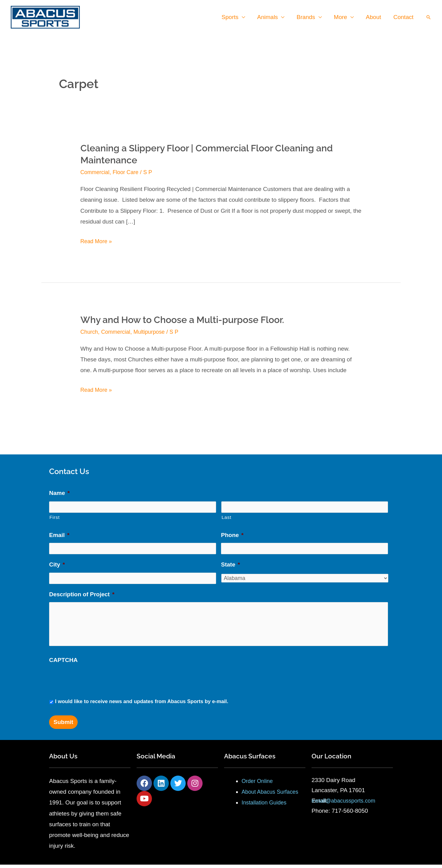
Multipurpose (153, 332)
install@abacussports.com (346, 804)
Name (59, 493)
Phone (232, 534)
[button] (428, 17)
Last (227, 517)
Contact (404, 17)
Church (90, 332)
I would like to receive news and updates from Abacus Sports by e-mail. (142, 705)
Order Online (258, 784)
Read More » (97, 241)
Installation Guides (266, 806)
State (231, 563)
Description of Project (82, 592)
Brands (308, 17)
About (374, 17)
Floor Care (129, 172)
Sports (233, 17)
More (342, 17)
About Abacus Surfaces (272, 795)
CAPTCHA (63, 663)
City (57, 563)
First (54, 517)
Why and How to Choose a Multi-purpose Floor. (182, 320)
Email (59, 534)
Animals (270, 17)
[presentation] (96, 683)
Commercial (96, 172)
